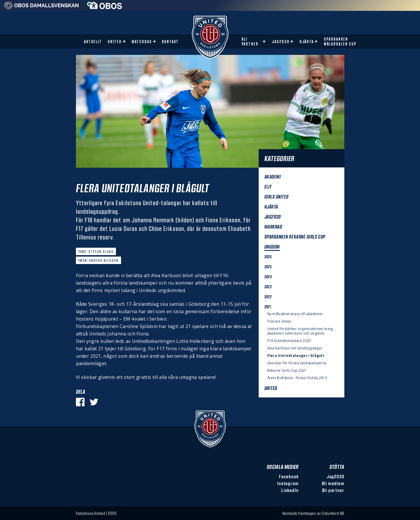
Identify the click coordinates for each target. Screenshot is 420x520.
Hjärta (307, 42)
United (115, 42)
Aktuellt (93, 42)
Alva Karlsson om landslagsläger (295, 348)
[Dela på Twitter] (94, 402)
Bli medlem (333, 483)
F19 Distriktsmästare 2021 (289, 341)
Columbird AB (333, 513)
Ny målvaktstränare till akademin (295, 314)
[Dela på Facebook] (80, 402)
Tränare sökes (279, 321)
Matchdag (142, 42)
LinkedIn (290, 490)
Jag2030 (281, 42)
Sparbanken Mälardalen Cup (340, 41)
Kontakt (170, 42)
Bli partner (250, 41)
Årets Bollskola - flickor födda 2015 (297, 378)
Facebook (289, 476)
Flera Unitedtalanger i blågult (296, 356)
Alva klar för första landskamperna (297, 363)
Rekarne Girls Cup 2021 (287, 371)
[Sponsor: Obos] (105, 7)
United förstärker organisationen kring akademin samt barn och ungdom (300, 331)
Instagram (288, 483)
